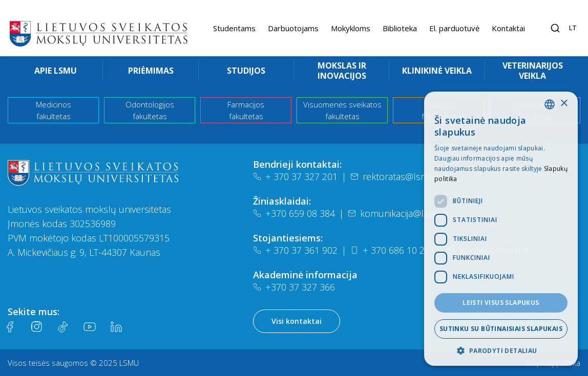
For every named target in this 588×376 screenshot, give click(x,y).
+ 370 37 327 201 (295, 176)
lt (573, 28)
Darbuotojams (293, 28)
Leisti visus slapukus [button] (501, 303)
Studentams (234, 28)
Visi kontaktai (297, 321)
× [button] (564, 104)
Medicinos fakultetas (54, 110)
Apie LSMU (56, 71)
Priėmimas (151, 71)
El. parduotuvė (454, 28)
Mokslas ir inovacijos (342, 71)
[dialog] (501, 229)
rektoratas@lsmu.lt (396, 176)
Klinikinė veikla (437, 71)
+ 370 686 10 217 (393, 250)
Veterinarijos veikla (533, 71)
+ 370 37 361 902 (295, 250)
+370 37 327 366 (294, 287)
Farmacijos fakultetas (246, 110)
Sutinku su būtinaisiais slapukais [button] (501, 329)
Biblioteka (400, 28)
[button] (501, 350)
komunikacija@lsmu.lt (398, 213)
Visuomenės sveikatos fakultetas (342, 110)
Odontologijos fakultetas (150, 110)
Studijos (246, 71)
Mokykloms (351, 28)
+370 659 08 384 (294, 213)
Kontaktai (508, 28)
